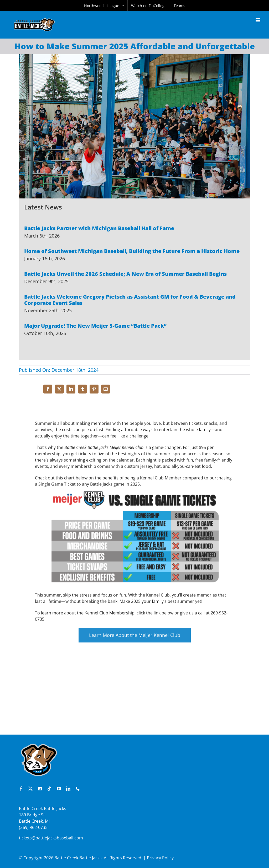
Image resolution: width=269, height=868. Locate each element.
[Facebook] (48, 389)
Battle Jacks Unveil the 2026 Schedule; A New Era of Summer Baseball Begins (125, 274)
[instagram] (40, 789)
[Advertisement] (134, 697)
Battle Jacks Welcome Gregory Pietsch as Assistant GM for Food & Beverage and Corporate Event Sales (130, 300)
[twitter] (30, 789)
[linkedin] (68, 789)
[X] (59, 389)
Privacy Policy (160, 858)
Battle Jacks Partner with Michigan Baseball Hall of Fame (99, 229)
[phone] (78, 789)
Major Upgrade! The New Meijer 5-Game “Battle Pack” (95, 326)
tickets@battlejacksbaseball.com (51, 838)
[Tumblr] (82, 389)
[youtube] (59, 789)
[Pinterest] (94, 389)
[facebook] (21, 789)
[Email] (106, 389)
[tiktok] (49, 789)
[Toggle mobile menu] (258, 20)
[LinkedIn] (71, 389)
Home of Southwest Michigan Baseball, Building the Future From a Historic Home (132, 252)
